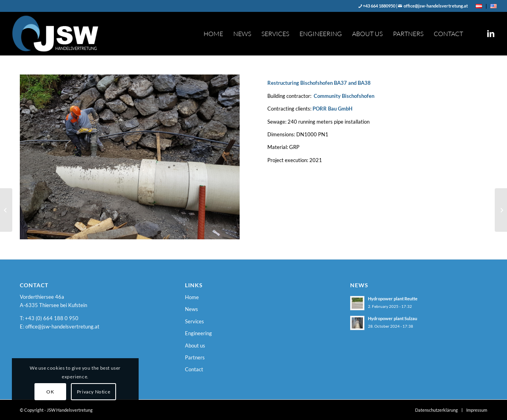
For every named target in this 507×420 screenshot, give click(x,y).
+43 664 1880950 (379, 6)
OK (50, 392)
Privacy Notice (93, 392)
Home (192, 297)
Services (194, 321)
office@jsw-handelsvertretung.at (435, 6)
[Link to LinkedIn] (491, 33)
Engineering (198, 333)
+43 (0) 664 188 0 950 (52, 318)
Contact (194, 369)
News (192, 309)
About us (195, 346)
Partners (195, 357)
